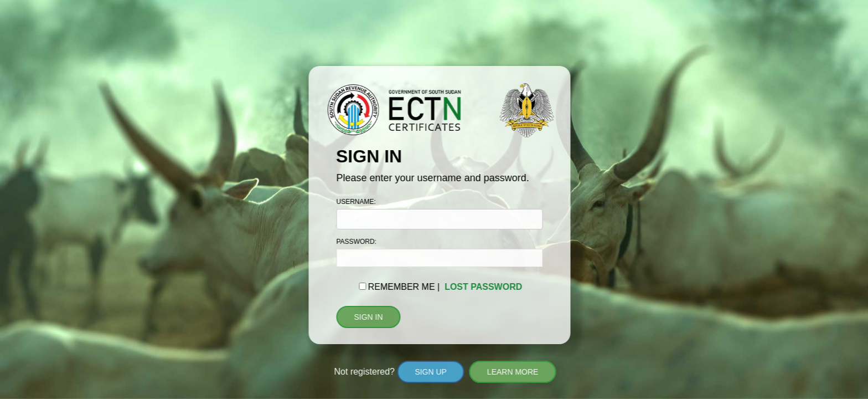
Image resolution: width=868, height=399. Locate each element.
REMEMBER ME (402, 287)
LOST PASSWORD (483, 287)
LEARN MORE (513, 372)
